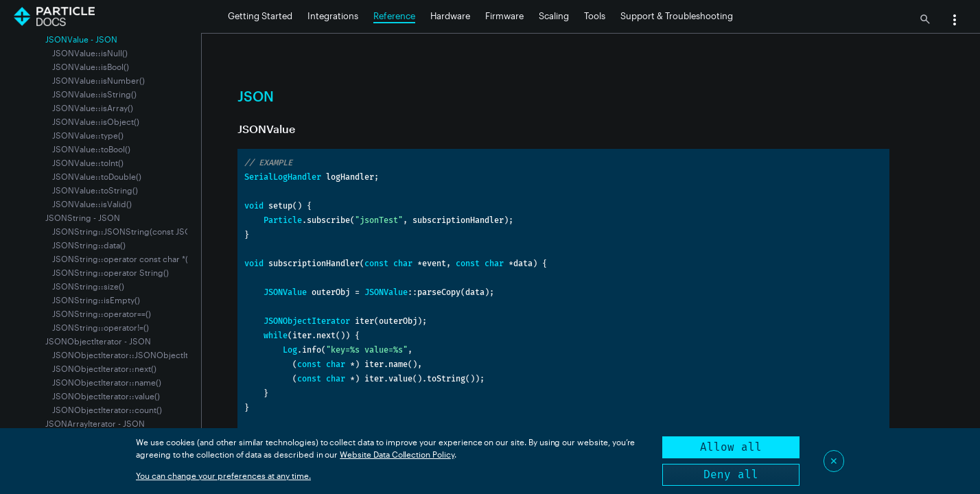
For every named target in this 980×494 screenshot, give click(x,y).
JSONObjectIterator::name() (107, 382)
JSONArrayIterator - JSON (95, 423)
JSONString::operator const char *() (121, 259)
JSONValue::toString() (95, 190)
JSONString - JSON (83, 217)
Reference (394, 16)
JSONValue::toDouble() (97, 176)
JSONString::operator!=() (101, 327)
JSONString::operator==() (102, 314)
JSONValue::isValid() (92, 204)
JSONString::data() (89, 245)
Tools (595, 16)
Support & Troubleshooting (677, 16)
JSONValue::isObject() (96, 121)
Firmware (504, 16)
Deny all (731, 474)
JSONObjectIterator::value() (106, 396)
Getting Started (260, 16)
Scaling (554, 16)
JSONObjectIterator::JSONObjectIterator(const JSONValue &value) (182, 355)
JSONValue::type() (88, 135)
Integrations (333, 16)
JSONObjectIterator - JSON (98, 341)
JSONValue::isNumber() (98, 80)
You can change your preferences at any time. (223, 475)
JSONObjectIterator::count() (107, 410)
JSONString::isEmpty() (96, 300)
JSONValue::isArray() (93, 108)
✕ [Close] (834, 461)
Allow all (731, 447)
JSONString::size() (88, 286)
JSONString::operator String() (110, 272)
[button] (955, 21)
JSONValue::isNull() (90, 53)
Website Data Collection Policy (397, 454)
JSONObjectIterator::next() (104, 368)
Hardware (450, 16)
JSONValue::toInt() (88, 163)
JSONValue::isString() (94, 94)
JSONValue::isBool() (91, 67)
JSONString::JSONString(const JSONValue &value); (152, 231)
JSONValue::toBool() (91, 149)
